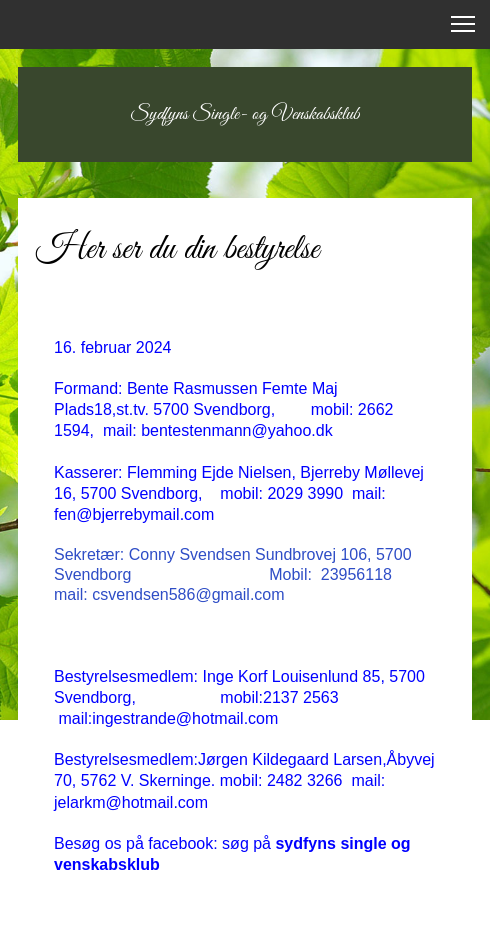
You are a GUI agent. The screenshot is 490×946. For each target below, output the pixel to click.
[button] (463, 24)
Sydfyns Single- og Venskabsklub (245, 114)
